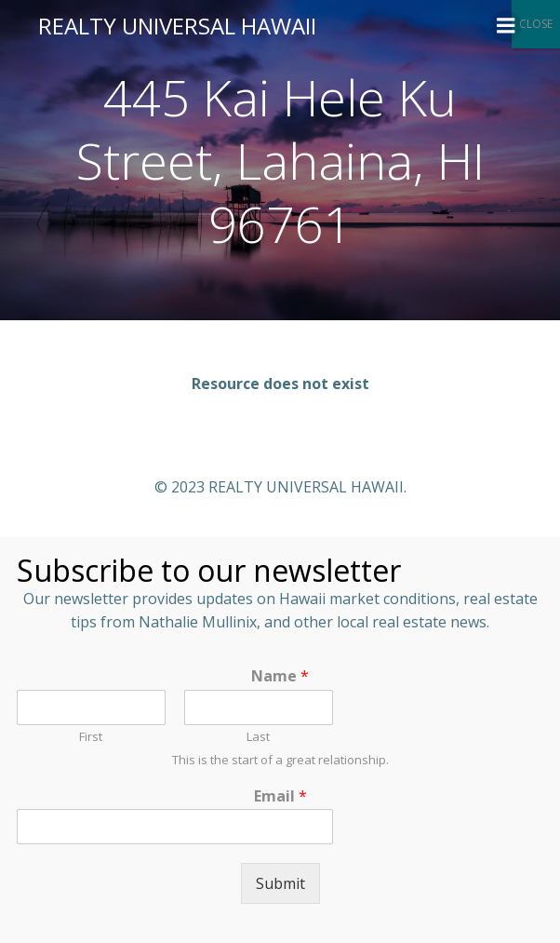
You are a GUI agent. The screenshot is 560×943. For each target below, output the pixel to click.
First (91, 737)
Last (258, 737)
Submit (280, 883)
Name (280, 676)
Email (280, 796)
